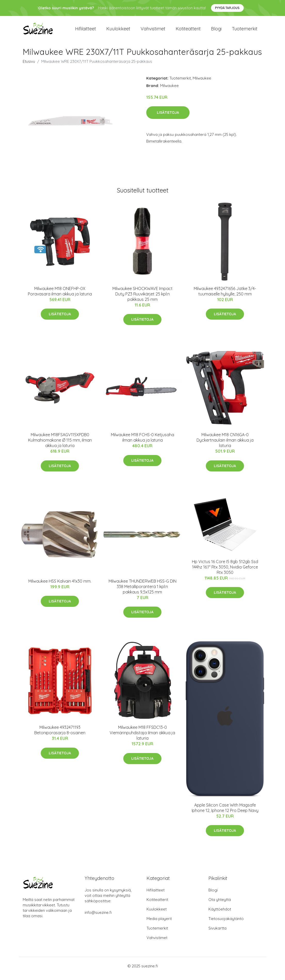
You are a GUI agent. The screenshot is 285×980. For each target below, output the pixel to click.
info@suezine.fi (98, 918)
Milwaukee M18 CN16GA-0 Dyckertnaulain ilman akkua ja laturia (225, 445)
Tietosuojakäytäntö (226, 924)
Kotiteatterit (188, 31)
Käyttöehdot (220, 914)
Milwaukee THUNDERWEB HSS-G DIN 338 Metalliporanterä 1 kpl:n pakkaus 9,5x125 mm (143, 592)
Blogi (216, 31)
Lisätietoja (168, 118)
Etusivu (29, 67)
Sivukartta (217, 933)
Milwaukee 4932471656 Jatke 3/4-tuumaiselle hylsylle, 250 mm (225, 296)
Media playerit (159, 924)
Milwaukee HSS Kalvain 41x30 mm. (60, 586)
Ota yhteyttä (220, 905)
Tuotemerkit (245, 31)
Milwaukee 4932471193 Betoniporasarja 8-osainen (60, 735)
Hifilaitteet (86, 31)
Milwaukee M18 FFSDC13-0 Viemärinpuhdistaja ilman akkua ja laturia (142, 738)
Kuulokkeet (118, 31)
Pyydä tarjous (227, 8)
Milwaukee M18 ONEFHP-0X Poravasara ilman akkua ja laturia (60, 296)
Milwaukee (202, 83)
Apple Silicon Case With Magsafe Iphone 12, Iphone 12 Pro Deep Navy (225, 813)
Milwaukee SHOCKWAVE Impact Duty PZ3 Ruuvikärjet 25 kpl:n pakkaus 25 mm (143, 299)
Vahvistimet (153, 31)
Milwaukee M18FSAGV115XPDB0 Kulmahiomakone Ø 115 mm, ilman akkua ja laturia (60, 445)
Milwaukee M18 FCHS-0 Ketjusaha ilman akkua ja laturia (143, 443)
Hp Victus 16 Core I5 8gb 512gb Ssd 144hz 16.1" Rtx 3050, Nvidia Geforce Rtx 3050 (225, 572)
